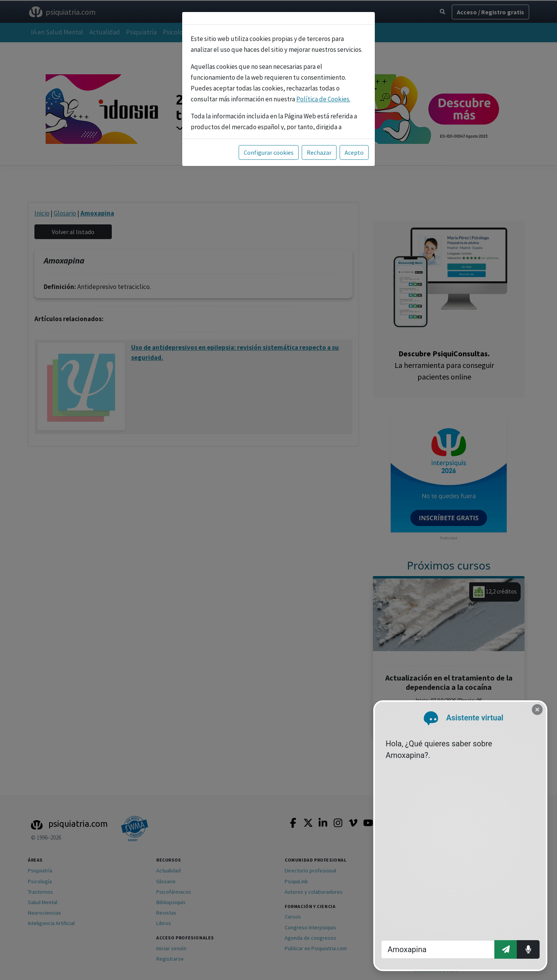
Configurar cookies (269, 152)
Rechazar (319, 152)
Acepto (354, 152)
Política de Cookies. (323, 99)
